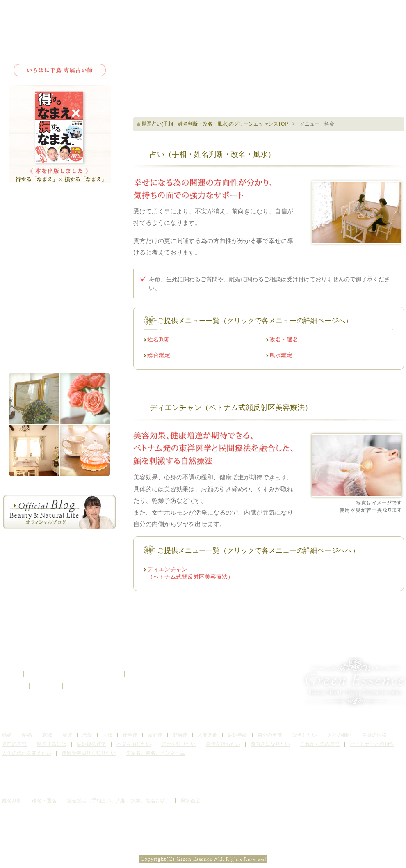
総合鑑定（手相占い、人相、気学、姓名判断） (119, 801)
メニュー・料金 (59, 241)
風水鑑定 (281, 355)
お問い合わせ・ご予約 (59, 317)
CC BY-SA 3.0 (231, 850)
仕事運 (130, 735)
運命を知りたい (178, 744)
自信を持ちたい (223, 744)
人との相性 (340, 735)
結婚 (7, 735)
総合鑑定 (159, 355)
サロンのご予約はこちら (330, 42)
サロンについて (59, 222)
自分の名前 (270, 735)
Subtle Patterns (203, 850)
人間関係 (208, 735)
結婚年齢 (237, 735)
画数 (107, 735)
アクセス (59, 296)
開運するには (52, 744)
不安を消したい (134, 744)
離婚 (27, 735)
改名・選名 (284, 339)
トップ (59, 202)
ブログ (76, 686)
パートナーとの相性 (372, 744)
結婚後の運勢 (91, 744)
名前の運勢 (14, 744)
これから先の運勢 (320, 744)
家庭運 (155, 735)
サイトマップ (112, 686)
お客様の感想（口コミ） (161, 674)
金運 (67, 735)
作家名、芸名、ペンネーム (155, 753)
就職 (47, 735)
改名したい (305, 735)
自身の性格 (374, 735)
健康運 (180, 735)
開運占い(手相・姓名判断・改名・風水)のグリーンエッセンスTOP (215, 124)
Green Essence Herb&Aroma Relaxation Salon (59, 34)
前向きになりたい (270, 744)
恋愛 (87, 735)
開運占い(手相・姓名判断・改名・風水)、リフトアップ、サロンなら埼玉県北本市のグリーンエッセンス (203, 840)
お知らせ (46, 686)
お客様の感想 (59, 259)
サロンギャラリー (59, 278)
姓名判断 (159, 339)
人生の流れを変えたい (27, 753)
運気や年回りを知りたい (89, 753)
